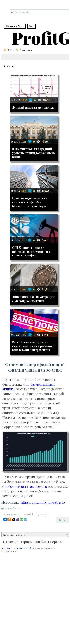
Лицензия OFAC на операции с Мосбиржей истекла (33, 299)
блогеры (17, 508)
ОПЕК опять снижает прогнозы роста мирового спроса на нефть (31, 251)
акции (8, 508)
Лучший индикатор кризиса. (33, 107)
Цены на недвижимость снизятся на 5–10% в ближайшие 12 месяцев (30, 202)
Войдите (6, 548)
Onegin (44, 514)
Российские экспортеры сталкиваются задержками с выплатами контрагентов (33, 346)
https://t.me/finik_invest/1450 (43, 502)
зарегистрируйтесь (26, 548)
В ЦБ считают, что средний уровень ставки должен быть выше (34, 153)
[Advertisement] (35, 594)
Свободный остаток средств (25, 486)
